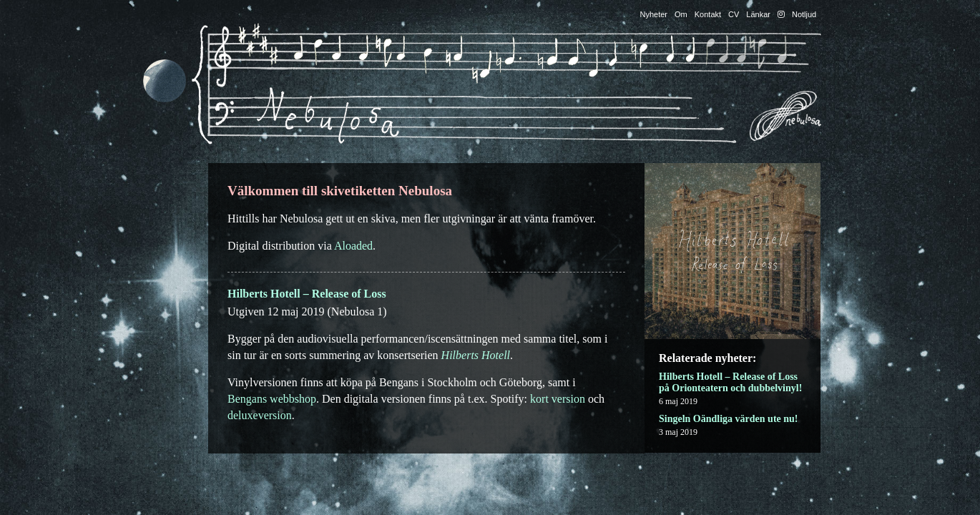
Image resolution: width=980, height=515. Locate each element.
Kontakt (708, 14)
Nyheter (654, 14)
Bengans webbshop (272, 399)
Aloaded (353, 246)
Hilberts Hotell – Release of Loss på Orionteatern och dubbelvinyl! (730, 382)
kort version (558, 399)
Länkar (758, 14)
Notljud (804, 14)
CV (734, 14)
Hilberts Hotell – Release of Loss (307, 294)
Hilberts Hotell (476, 355)
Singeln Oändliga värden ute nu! (729, 419)
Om (681, 14)
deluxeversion (260, 415)
